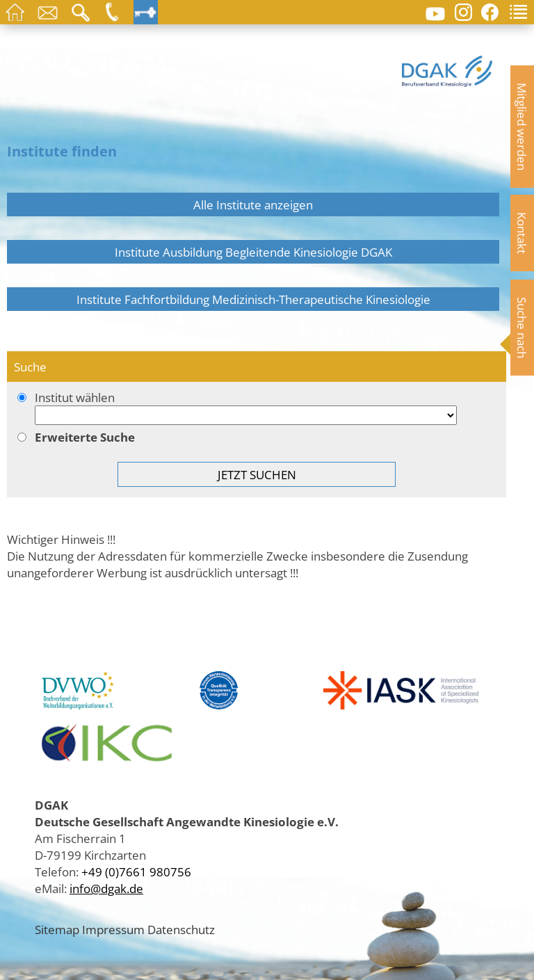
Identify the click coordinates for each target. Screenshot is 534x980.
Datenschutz (181, 929)
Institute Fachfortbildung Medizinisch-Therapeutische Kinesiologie (253, 299)
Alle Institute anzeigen (253, 204)
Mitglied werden (522, 127)
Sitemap (57, 929)
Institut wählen (257, 409)
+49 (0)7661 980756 (136, 871)
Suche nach (522, 328)
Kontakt (522, 233)
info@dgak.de (106, 888)
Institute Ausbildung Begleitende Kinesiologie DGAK (253, 252)
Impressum (113, 929)
